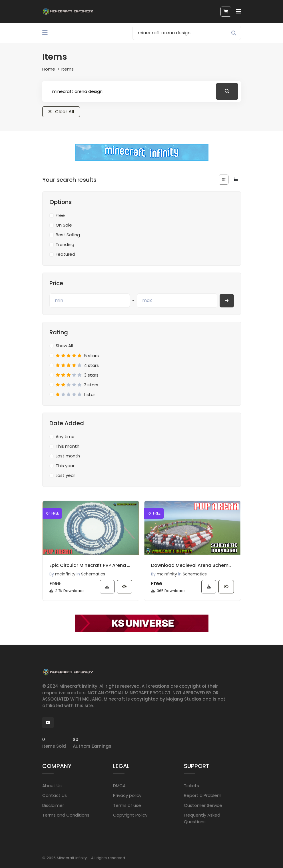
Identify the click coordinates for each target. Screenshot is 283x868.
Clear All (61, 112)
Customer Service (203, 805)
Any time (65, 436)
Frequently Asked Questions (202, 818)
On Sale (64, 225)
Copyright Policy (130, 815)
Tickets (191, 785)
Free (60, 215)
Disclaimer (53, 805)
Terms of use (127, 805)
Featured (65, 254)
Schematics (93, 574)
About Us (52, 785)
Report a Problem (203, 795)
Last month (68, 456)
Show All (64, 346)
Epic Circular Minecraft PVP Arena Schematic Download (91, 565)
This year (65, 466)
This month (68, 446)
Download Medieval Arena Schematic (192, 565)
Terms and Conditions (66, 815)
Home (49, 69)
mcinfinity (65, 574)
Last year (65, 475)
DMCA (119, 785)
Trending (65, 244)
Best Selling (68, 235)
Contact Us (55, 795)
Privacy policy (127, 795)
